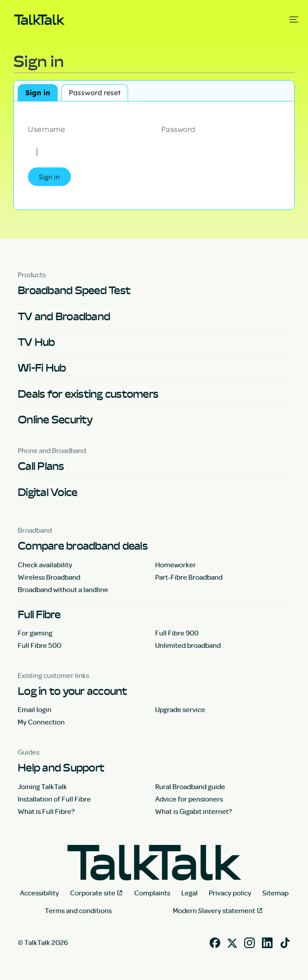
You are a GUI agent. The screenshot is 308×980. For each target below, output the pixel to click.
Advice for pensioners (189, 799)
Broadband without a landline (63, 589)
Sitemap (275, 893)
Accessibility (39, 893)
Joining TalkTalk (42, 786)
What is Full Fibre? (46, 811)
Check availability (45, 565)
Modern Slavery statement (214, 910)
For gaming (35, 633)
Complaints (152, 893)
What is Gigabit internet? (194, 811)
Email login (35, 709)
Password (178, 128)
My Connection (41, 722)
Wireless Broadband (49, 577)
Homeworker (175, 565)
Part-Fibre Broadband (189, 577)
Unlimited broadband (188, 645)
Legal (189, 893)
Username (47, 128)
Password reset (95, 93)
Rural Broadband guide (190, 786)
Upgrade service (180, 709)
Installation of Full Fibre (54, 799)
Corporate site (93, 893)
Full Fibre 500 (39, 645)
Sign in (38, 93)
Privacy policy (230, 893)
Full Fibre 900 (177, 633)
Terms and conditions (78, 910)
